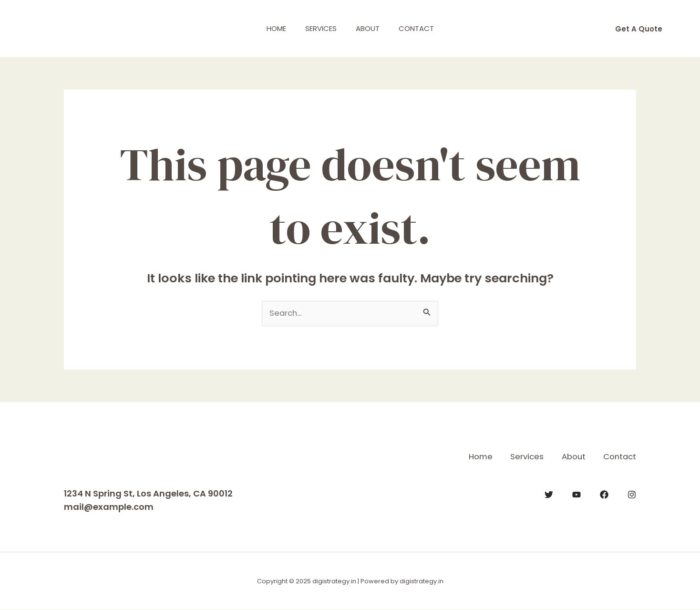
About (370, 28)
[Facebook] (604, 494)
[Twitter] (549, 494)
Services (319, 28)
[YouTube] (576, 494)
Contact (423, 28)
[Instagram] (632, 494)
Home (269, 28)
